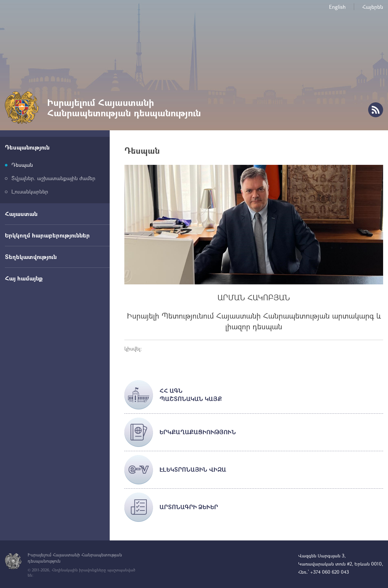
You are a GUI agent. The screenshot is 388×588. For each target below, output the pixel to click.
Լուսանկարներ (30, 191)
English (337, 7)
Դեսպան (22, 165)
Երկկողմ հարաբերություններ (47, 235)
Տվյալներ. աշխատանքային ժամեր (53, 178)
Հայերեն (373, 7)
